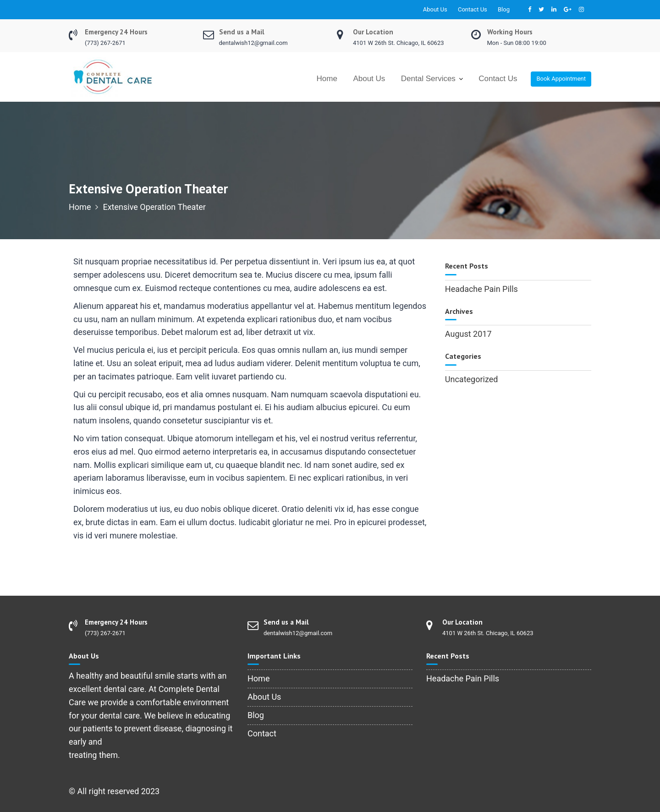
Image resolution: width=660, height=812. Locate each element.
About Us (435, 9)
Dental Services (428, 79)
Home (327, 79)
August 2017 (468, 334)
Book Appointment (561, 79)
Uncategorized (472, 379)
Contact (262, 733)
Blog (504, 9)
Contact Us (473, 9)
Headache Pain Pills (481, 289)
